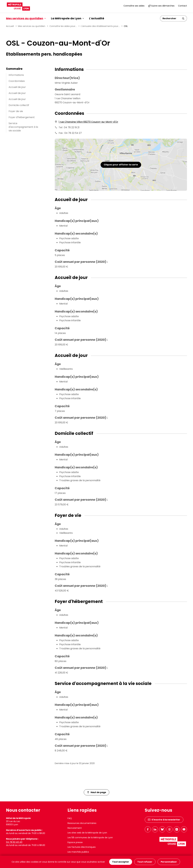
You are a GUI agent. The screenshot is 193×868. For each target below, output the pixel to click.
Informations (16, 75)
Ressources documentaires (82, 823)
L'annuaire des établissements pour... (100, 26)
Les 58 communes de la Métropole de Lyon (90, 837)
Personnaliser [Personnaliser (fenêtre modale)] (169, 862)
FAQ (70, 818)
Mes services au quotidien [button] (26, 18)
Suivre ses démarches (161, 6)
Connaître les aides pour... (63, 26)
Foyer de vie (16, 111)
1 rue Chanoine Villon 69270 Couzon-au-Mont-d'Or (88, 122)
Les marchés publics (78, 852)
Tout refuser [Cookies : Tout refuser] (145, 862)
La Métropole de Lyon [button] (67, 18)
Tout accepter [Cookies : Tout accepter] (121, 862)
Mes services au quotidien (32, 26)
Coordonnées (17, 81)
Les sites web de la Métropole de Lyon (87, 833)
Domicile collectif (19, 105)
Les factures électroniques (82, 847)
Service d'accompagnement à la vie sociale (23, 127)
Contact (183, 6)
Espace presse (75, 842)
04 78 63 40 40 (14, 842)
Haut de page (97, 792)
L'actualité (97, 18)
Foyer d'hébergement (22, 117)
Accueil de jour (17, 87)
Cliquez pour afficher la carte (121, 165)
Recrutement (75, 828)
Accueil (10, 26)
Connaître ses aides (134, 6)
